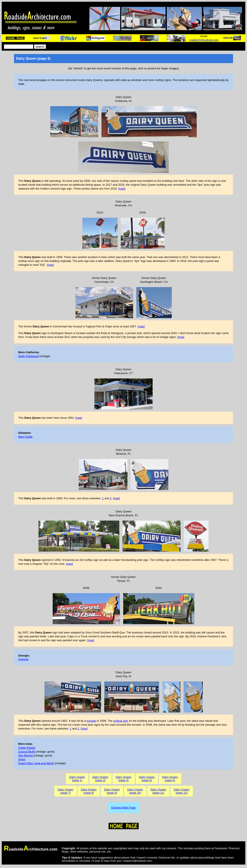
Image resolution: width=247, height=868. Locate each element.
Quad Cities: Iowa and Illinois (36, 763)
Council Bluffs (27, 752)
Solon (22, 759)
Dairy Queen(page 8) (89, 791)
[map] (122, 189)
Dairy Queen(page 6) (170, 779)
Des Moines (26, 755)
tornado (91, 721)
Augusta (23, 659)
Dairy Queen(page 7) (65, 791)
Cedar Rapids (27, 748)
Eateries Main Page (123, 808)
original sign (121, 721)
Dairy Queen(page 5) (147, 779)
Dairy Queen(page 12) (182, 791)
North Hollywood (28, 356)
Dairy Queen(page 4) (123, 779)
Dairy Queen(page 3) (100, 779)
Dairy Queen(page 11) (158, 791)
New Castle (25, 437)
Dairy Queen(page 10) (135, 791)
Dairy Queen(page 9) (112, 791)
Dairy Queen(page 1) (77, 779)
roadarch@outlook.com (204, 40)
